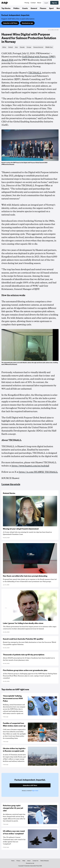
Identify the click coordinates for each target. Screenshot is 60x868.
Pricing (27, 3)
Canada (22, 47)
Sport (51, 8)
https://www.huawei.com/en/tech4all (30, 466)
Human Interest (38, 47)
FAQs (24, 861)
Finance (43, 8)
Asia (16, 47)
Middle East (49, 47)
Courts (25, 8)
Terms (13, 861)
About (39, 3)
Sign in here (35, 791)
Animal (11, 47)
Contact (33, 3)
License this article (11, 484)
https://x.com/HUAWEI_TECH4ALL (38, 472)
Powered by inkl (30, 863)
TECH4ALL (35, 73)
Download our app (27, 23)
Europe (29, 47)
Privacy (18, 861)
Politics (16, 8)
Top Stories (6, 8)
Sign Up (54, 3)
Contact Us (35, 861)
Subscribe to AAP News (10, 23)
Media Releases (45, 861)
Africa (4, 47)
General (34, 8)
